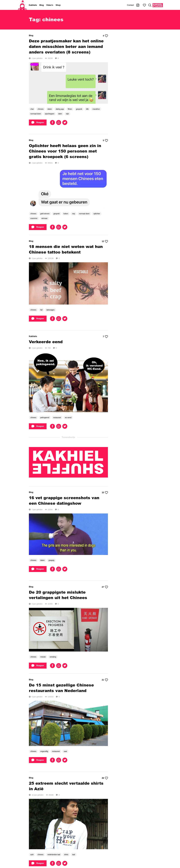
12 (105, 241)
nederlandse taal (54, 855)
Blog (42, 5)
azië (32, 855)
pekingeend (45, 418)
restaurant (57, 418)
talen (60, 114)
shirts (66, 855)
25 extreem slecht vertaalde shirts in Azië (66, 786)
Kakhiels (33, 5)
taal (74, 855)
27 (105, 587)
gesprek (79, 109)
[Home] (22, 5)
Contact (130, 5)
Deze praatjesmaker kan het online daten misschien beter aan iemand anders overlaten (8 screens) (66, 46)
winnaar (45, 218)
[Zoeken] (150, 5)
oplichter (97, 214)
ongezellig (44, 751)
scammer (34, 218)
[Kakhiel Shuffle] (158, 5)
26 (105, 778)
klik (87, 109)
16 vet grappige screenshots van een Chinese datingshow (64, 500)
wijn (67, 114)
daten (50, 109)
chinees (40, 109)
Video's (50, 5)
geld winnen (45, 214)
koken (66, 214)
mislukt (43, 657)
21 (105, 680)
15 (105, 493)
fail (41, 310)
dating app (60, 109)
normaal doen (36, 114)
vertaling (53, 657)
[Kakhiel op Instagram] (138, 5)
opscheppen (50, 114)
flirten (70, 109)
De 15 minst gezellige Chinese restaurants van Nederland (61, 688)
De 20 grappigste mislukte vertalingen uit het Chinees (58, 595)
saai (65, 751)
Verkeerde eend (46, 342)
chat (32, 109)
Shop (58, 5)
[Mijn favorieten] (144, 5)
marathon (96, 109)
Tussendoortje (68, 437)
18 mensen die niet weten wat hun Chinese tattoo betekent (66, 249)
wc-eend (68, 418)
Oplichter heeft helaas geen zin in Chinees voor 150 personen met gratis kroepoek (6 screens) (65, 151)
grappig (51, 560)
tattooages (50, 310)
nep (74, 214)
